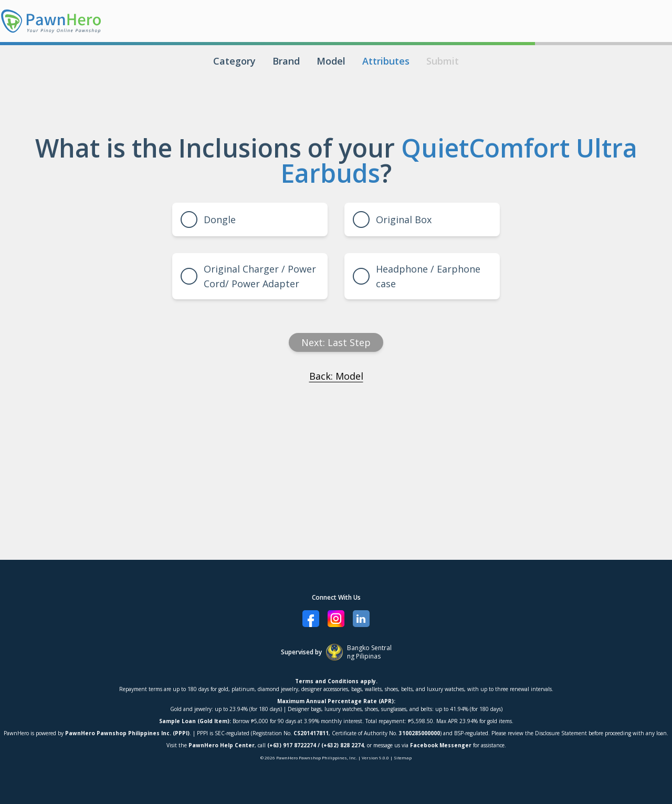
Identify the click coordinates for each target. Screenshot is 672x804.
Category (234, 61)
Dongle (208, 220)
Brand (286, 61)
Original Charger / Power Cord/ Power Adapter (248, 276)
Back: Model (336, 376)
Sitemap (403, 758)
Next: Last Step (336, 342)
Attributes (386, 61)
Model (331, 61)
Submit (443, 61)
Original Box (392, 220)
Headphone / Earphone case (417, 276)
